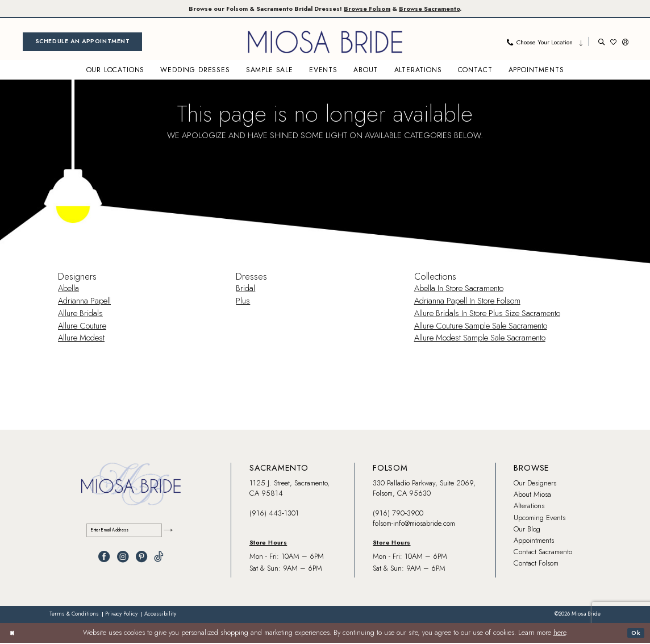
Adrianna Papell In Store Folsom (467, 302)
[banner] (325, 43)
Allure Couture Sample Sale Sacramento (481, 327)
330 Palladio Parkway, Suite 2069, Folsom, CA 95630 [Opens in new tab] (424, 489)
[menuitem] (82, 43)
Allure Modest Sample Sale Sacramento (480, 339)
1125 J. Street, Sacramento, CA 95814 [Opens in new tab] (289, 489)
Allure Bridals (80, 314)
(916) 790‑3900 (398, 514)
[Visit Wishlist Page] (613, 43)
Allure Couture (82, 327)
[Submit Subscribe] (166, 533)
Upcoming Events (539, 519)
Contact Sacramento (543, 553)
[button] (625, 43)
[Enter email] (131, 533)
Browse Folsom (376, 9)
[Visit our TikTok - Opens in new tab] (159, 560)
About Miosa (532, 495)
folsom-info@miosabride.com (414, 524)
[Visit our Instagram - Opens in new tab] (123, 560)
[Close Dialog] (14, 634)
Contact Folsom (536, 564)
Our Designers (535, 484)
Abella (68, 289)
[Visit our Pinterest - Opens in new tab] (141, 560)
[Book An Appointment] (82, 43)
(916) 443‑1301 (274, 514)
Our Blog (527, 530)
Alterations (529, 507)
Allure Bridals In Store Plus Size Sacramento (487, 314)
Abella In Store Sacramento (459, 289)
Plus (243, 302)
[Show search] (601, 43)
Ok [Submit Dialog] (635, 634)
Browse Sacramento (452, 9)
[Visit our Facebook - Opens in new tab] (104, 560)
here (560, 634)
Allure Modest (81, 339)
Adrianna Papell (84, 302)
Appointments (534, 541)
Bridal (245, 289)
